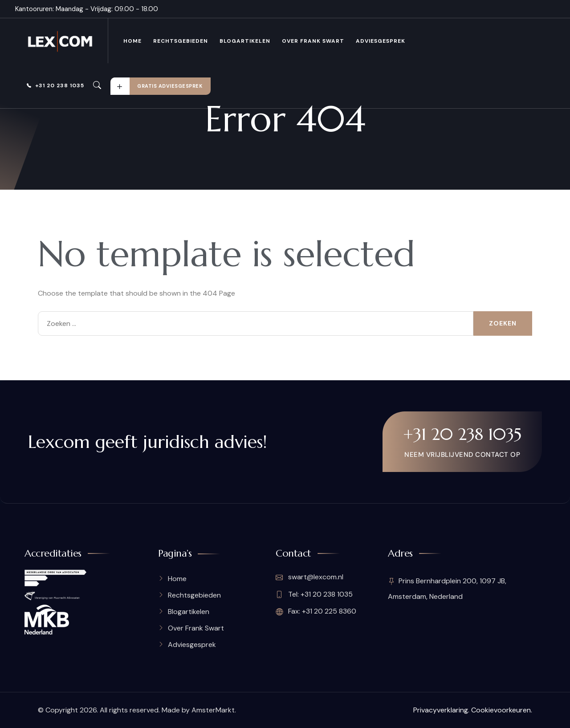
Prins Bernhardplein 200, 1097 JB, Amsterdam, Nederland (447, 589)
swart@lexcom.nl (309, 578)
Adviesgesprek (381, 41)
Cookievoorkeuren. (502, 710)
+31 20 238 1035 (55, 85)
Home (132, 41)
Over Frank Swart (313, 41)
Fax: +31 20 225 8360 (316, 611)
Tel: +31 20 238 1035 (314, 594)
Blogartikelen (245, 41)
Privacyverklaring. (441, 710)
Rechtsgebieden (181, 41)
